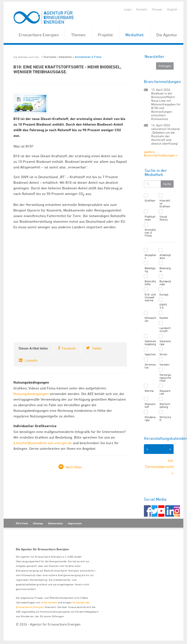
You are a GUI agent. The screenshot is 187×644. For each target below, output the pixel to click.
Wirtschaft (165, 419)
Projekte (105, 35)
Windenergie (150, 419)
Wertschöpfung (165, 405)
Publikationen (150, 218)
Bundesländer (165, 283)
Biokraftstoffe (150, 283)
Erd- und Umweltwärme (150, 297)
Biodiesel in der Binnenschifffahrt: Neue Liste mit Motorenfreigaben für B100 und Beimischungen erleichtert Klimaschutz (166, 106)
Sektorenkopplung (150, 343)
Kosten (164, 318)
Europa (164, 294)
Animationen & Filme (88, 57)
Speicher (150, 354)
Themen (78, 35)
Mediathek (135, 35)
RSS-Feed (22, 523)
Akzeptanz (150, 257)
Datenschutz (55, 523)
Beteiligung (150, 270)
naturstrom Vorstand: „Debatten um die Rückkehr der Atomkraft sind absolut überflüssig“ (166, 136)
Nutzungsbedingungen (31, 394)
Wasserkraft (165, 392)
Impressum (75, 523)
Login (128, 9)
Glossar (157, 9)
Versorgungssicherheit (165, 378)
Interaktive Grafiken (165, 203)
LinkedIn (31, 360)
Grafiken (150, 201)
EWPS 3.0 (163, 306)
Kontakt (142, 9)
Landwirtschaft (165, 330)
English (172, 9)
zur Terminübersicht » (159, 466)
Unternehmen (49, 602)
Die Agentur (167, 35)
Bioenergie (165, 270)
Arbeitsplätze (165, 257)
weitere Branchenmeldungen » (161, 153)
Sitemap (38, 523)
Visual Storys (164, 218)
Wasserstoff (150, 405)
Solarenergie (165, 343)
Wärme (149, 391)
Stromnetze (150, 366)
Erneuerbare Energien (39, 35)
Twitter (97, 348)
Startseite (50, 57)
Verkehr (165, 365)
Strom (163, 354)
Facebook (69, 348)
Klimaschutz (150, 319)
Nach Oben (74, 467)
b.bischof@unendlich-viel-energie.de (43, 443)
